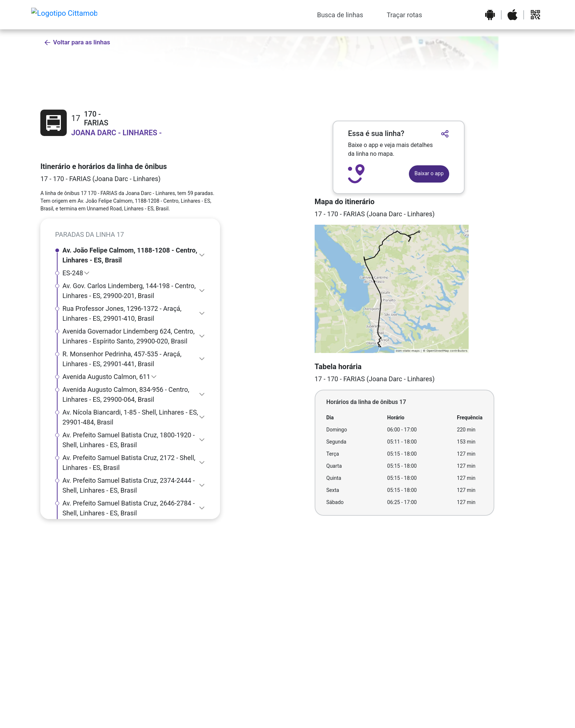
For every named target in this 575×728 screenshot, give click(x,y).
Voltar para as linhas (77, 42)
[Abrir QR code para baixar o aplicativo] (535, 15)
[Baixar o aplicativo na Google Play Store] (490, 15)
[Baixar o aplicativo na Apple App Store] (512, 15)
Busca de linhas (340, 15)
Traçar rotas (404, 15)
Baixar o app (429, 174)
